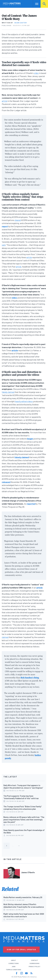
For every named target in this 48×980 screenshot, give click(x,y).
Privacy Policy (34, 966)
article (4, 101)
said (4, 245)
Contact (34, 960)
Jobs (14, 966)
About (14, 960)
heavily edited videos (24, 401)
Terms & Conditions (14, 970)
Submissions (34, 963)
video (36, 73)
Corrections (14, 963)
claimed (5, 637)
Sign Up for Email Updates (21, 950)
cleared (18, 220)
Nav (35, 4)
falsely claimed (8, 392)
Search (44, 4)
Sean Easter (21, 23)
